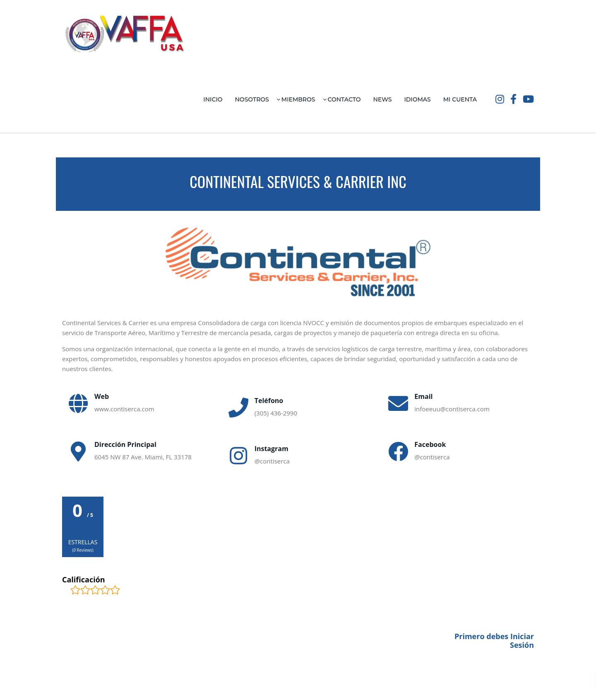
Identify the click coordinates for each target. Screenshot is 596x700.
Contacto (344, 99)
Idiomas (417, 99)
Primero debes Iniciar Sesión (494, 641)
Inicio (213, 99)
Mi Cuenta (460, 99)
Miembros (298, 99)
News (383, 99)
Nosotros (252, 99)
